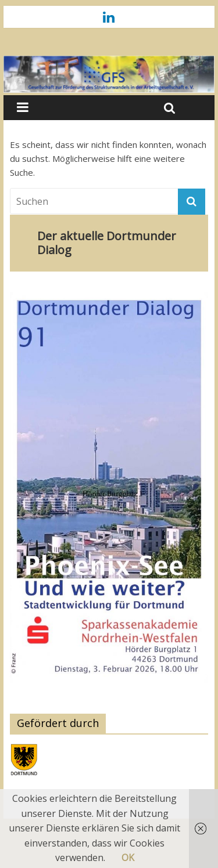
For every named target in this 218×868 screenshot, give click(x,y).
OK (128, 858)
